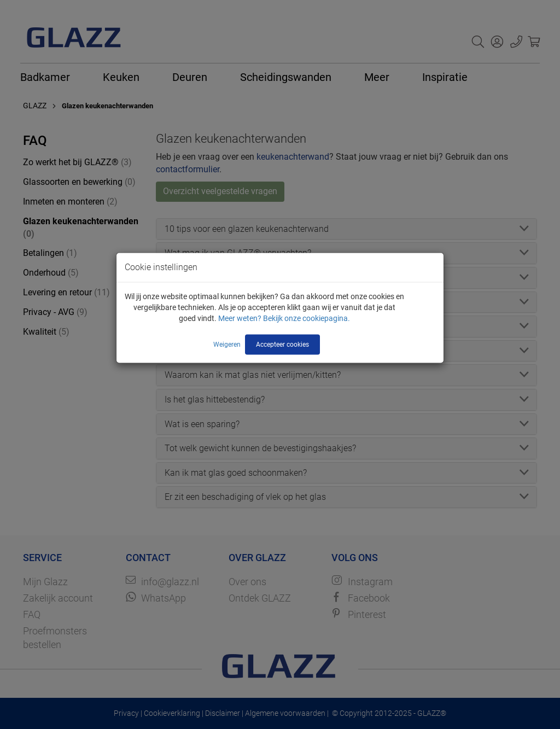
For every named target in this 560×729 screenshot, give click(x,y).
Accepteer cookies (282, 345)
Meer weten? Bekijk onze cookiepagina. (284, 318)
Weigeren (227, 345)
